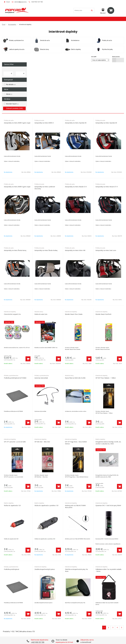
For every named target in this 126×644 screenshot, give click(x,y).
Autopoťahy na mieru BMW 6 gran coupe (17, 123)
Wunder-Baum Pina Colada (74, 314)
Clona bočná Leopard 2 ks (12, 314)
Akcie (9, 94)
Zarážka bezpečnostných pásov (45, 569)
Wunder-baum (12, 104)
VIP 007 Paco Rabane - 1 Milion (106, 378)
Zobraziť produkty (14, 108)
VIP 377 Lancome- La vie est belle (15, 442)
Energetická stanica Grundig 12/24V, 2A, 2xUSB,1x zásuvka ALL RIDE (108, 443)
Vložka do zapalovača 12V (12, 505)
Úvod (8, 2)
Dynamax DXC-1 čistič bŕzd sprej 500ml (108, 505)
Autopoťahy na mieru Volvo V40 (75, 250)
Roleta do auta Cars (41, 314)
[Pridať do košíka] (28, 359)
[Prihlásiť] (103, 11)
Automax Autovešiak (41, 378)
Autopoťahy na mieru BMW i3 (44, 123)
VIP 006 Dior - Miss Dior (42, 442)
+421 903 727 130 (37, 2)
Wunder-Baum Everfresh (103, 314)
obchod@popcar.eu (20, 2)
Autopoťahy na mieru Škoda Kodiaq (46, 250)
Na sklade (11, 84)
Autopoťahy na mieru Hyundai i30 (76, 123)
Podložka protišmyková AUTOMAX (15, 378)
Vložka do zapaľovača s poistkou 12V (46, 505)
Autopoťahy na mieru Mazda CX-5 (76, 187)
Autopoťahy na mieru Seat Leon (106, 250)
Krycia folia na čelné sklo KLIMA (75, 378)
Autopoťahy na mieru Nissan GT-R (107, 187)
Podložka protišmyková (12, 569)
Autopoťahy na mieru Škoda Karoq (15, 250)
